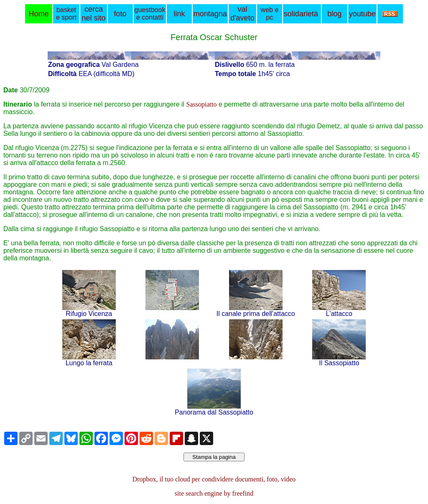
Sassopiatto (202, 104)
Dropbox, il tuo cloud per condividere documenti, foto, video (214, 479)
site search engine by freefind (214, 493)
